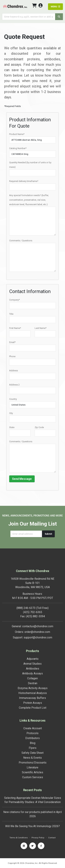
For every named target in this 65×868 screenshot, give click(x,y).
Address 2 (14, 386)
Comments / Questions (21, 242)
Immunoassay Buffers (32, 698)
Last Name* (41, 329)
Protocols (32, 733)
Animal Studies (32, 664)
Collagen (32, 678)
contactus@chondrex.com (38, 626)
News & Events (32, 758)
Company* (14, 301)
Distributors (32, 738)
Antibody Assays (32, 673)
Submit (48, 534)
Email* (12, 343)
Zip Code (39, 428)
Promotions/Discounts (33, 763)
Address (14, 372)
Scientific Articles (32, 772)
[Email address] (26, 534)
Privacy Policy (38, 838)
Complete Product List (33, 708)
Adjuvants (33, 659)
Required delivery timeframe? (24, 182)
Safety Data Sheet (32, 753)
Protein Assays (33, 703)
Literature (32, 767)
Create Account (33, 728)
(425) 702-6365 (33, 612)
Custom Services (33, 777)
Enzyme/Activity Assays (33, 688)
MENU (55, 7)
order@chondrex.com (37, 632)
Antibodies (33, 669)
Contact (52, 838)
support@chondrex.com (38, 637)
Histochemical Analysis (33, 693)
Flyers (33, 748)
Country (13, 400)
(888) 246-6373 (26, 608)
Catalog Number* (18, 149)
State (12, 428)
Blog (33, 743)
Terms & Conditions (19, 838)
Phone (12, 358)
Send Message (22, 480)
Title (11, 315)
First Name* (15, 329)
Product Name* (17, 135)
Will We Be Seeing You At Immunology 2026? (32, 826)
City (11, 414)
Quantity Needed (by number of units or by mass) (30, 166)
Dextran (33, 683)
